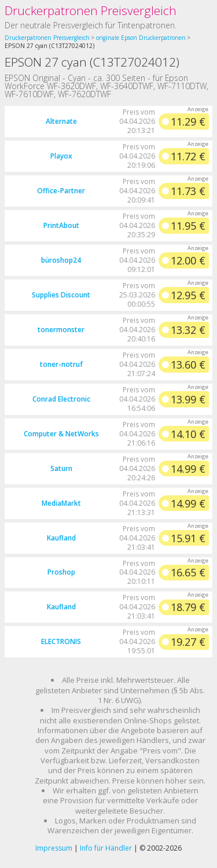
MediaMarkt (61, 503)
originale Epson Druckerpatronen (141, 38)
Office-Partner (61, 191)
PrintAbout (61, 225)
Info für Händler (106, 848)
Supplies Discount (61, 295)
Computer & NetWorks (61, 434)
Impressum (54, 848)
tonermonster (61, 330)
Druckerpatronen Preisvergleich (91, 10)
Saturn (61, 468)
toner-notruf (61, 364)
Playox (61, 156)
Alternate (61, 121)
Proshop (61, 572)
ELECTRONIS (61, 641)
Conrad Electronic (61, 399)
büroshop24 (61, 260)
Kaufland (61, 538)
